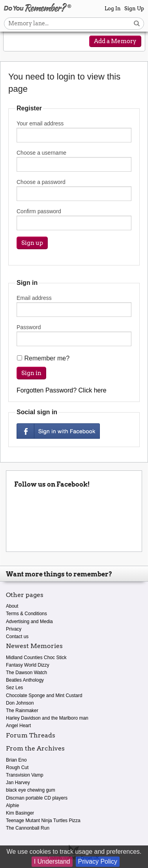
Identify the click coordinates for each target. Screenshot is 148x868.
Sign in (31, 373)
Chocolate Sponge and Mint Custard (44, 696)
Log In (113, 9)
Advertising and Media (29, 622)
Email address (74, 306)
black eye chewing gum (31, 790)
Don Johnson (20, 703)
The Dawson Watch (26, 673)
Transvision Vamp (25, 775)
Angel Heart (18, 726)
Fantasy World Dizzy (28, 665)
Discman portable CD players (37, 798)
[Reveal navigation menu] (15, 42)
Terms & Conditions (26, 614)
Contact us (17, 637)
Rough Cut (17, 768)
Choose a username (74, 161)
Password (74, 335)
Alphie (12, 805)
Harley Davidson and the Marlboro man (47, 718)
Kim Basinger (20, 813)
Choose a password (74, 190)
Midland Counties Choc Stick (36, 658)
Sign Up (134, 9)
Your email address (74, 131)
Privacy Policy (98, 861)
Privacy (14, 629)
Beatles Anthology (25, 680)
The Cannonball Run (28, 828)
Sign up (32, 243)
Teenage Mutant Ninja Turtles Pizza (43, 821)
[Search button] (137, 24)
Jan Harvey (18, 783)
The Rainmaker (22, 711)
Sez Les (14, 688)
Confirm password (74, 219)
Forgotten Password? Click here (62, 390)
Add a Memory (115, 41)
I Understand (52, 861)
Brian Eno (16, 760)
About (12, 606)
